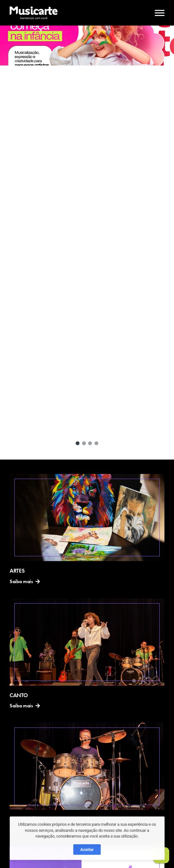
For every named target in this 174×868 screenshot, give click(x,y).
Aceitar (87, 855)
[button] (78, 443)
